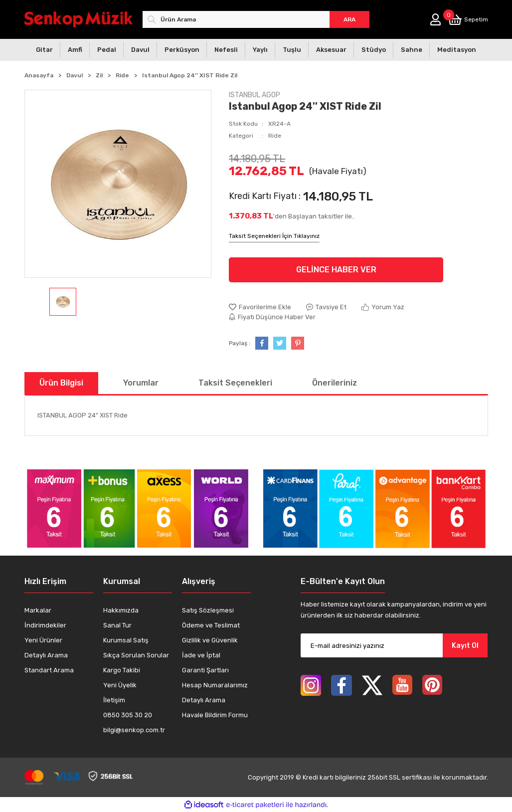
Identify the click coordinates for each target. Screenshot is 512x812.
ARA (349, 19)
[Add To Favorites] (260, 307)
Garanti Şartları (205, 670)
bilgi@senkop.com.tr (134, 730)
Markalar (38, 610)
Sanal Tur (117, 625)
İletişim (114, 700)
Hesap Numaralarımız (215, 685)
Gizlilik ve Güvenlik (210, 640)
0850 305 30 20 (128, 715)
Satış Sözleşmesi (208, 610)
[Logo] (79, 19)
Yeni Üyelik (120, 685)
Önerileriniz (335, 383)
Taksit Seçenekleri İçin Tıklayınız (274, 236)
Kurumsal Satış (126, 640)
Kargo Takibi (122, 670)
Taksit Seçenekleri (235, 383)
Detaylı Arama (46, 655)
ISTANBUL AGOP (255, 95)
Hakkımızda (121, 610)
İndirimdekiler (45, 625)
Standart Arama (49, 670)
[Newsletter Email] (394, 645)
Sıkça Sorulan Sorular (136, 655)
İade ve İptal (201, 655)
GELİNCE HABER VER (336, 270)
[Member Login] (435, 19)
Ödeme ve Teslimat (211, 625)
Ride (275, 136)
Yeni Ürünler (43, 640)
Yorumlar (141, 383)
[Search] (256, 19)
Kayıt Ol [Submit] (465, 646)
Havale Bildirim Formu (215, 715)
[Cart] (468, 20)
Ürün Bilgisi (61, 383)
